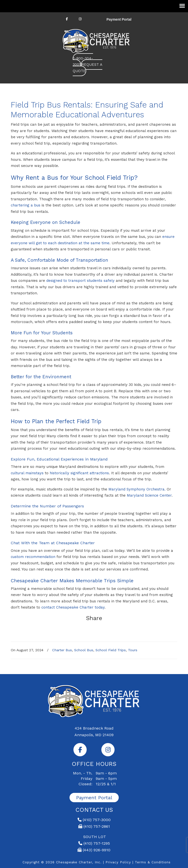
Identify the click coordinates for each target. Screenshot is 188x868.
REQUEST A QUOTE (88, 68)
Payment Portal (119, 19)
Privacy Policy (118, 862)
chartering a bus (26, 205)
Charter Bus (62, 650)
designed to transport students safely (80, 281)
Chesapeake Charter (96, 40)
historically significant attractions (79, 473)
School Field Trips (111, 650)
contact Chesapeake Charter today (73, 607)
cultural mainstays (27, 473)
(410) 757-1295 (94, 843)
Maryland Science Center (149, 495)
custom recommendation (33, 557)
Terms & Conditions (153, 862)
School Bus (84, 650)
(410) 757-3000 (94, 820)
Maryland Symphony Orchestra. (137, 489)
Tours (133, 650)
